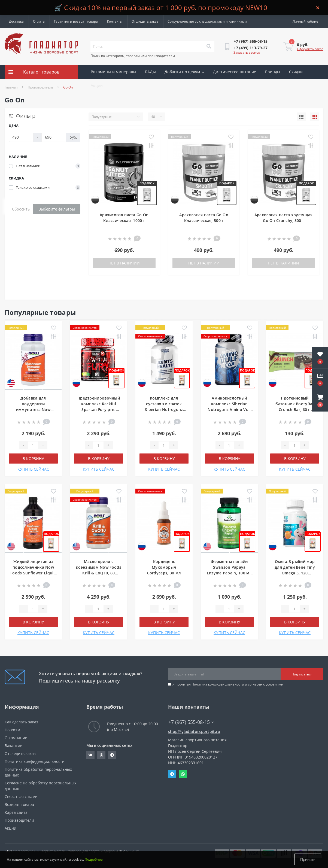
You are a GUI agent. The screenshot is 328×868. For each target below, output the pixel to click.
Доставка (16, 21)
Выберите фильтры (57, 209)
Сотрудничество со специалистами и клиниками (207, 21)
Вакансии (14, 746)
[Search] (209, 47)
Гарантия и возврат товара (76, 21)
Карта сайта (16, 812)
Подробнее (94, 859)
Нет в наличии (124, 263)
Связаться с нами (21, 797)
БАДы (150, 72)
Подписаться (302, 674)
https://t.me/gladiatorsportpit (112, 755)
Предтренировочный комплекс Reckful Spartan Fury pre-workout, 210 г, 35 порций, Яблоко (99, 409)
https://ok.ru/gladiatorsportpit (101, 755)
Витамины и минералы (113, 72)
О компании (16, 738)
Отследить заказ (145, 21)
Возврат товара (19, 804)
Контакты (115, 21)
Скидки (296, 72)
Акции (97, 85)
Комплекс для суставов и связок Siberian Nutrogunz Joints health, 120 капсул (164, 409)
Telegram (172, 774)
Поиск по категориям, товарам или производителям (133, 56)
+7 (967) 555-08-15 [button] (191, 722)
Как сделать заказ (21, 722)
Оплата (39, 21)
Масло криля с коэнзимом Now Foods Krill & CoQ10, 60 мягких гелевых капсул (99, 573)
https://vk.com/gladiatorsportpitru (90, 755)
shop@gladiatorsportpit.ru (194, 731)
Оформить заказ (310, 49)
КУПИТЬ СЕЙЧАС (33, 469)
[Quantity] (33, 445)
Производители (19, 820)
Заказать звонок (247, 52)
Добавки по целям (184, 72)
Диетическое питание (235, 72)
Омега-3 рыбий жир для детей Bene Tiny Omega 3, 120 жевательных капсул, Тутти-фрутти (295, 573)
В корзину (33, 459)
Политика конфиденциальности (218, 684)
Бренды (273, 72)
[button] (320, 401)
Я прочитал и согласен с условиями (228, 684)
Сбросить (21, 209)
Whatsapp (183, 774)
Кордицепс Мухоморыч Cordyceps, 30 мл (164, 567)
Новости (12, 730)
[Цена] (21, 137)
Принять (308, 859)
